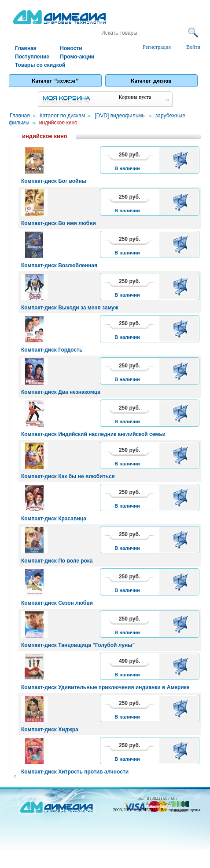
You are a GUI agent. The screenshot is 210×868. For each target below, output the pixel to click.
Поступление (32, 57)
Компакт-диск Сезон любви (57, 603)
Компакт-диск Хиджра (50, 730)
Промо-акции (77, 57)
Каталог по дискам (63, 116)
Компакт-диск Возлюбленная (59, 265)
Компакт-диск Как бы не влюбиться (68, 476)
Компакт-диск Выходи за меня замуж (70, 308)
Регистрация (157, 47)
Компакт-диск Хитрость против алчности (75, 772)
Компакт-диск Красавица (54, 519)
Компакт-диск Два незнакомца (61, 392)
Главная (26, 48)
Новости (71, 48)
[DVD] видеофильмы (120, 116)
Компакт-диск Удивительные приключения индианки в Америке (105, 687)
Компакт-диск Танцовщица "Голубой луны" (78, 645)
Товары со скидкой (37, 65)
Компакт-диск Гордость (52, 350)
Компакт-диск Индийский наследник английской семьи (93, 434)
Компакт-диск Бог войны (54, 181)
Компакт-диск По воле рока (57, 561)
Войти (193, 47)
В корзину (182, 160)
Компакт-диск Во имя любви (59, 223)
